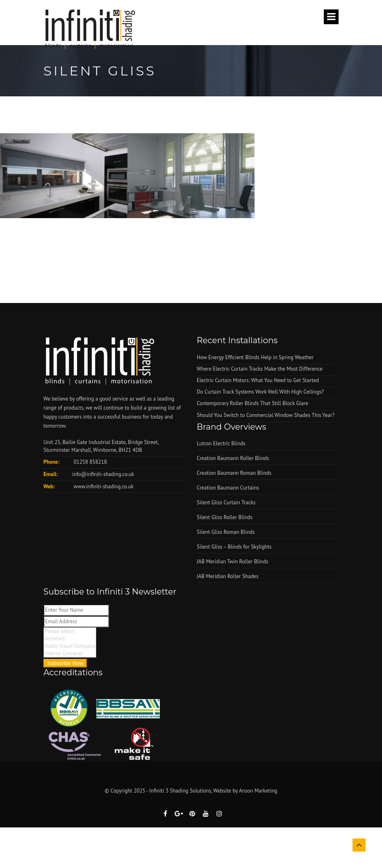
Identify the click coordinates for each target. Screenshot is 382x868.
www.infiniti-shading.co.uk (103, 486)
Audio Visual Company (70, 646)
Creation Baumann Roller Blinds (233, 458)
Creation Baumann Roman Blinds (234, 473)
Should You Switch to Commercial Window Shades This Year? (266, 415)
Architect (70, 639)
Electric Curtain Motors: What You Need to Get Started (258, 380)
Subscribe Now (65, 663)
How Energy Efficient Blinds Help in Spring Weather (255, 357)
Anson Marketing (258, 791)
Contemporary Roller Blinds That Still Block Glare (252, 403)
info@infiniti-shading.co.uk (103, 474)
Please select (70, 631)
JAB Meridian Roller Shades (227, 576)
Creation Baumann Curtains (228, 488)
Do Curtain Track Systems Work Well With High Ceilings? (260, 392)
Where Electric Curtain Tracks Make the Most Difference (260, 369)
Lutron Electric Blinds (221, 443)
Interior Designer (70, 654)
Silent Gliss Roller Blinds (225, 517)
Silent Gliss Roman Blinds (226, 532)
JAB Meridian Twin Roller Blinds (232, 562)
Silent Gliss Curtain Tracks (226, 502)
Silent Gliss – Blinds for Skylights (234, 547)
